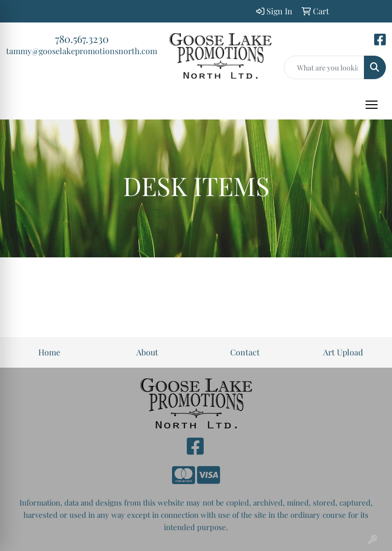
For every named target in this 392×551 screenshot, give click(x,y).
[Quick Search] (324, 67)
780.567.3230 (82, 39)
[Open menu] (372, 105)
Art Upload (343, 352)
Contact (245, 352)
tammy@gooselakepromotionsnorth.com (82, 51)
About (147, 352)
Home (49, 352)
